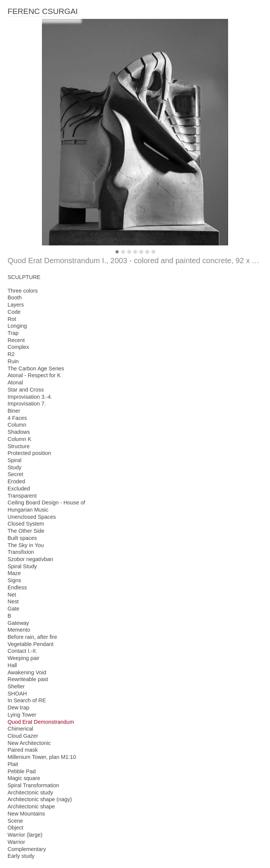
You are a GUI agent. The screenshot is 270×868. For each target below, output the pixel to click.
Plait (13, 764)
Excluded (19, 489)
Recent (16, 340)
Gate (13, 609)
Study (15, 467)
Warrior (16, 842)
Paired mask (23, 750)
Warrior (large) (25, 835)
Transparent (22, 496)
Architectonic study (30, 792)
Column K (19, 439)
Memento (19, 630)
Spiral (15, 460)
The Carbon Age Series (36, 368)
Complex (18, 347)
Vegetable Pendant (31, 644)
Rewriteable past (28, 679)
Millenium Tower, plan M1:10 (42, 757)
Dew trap (19, 708)
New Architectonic (29, 743)
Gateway (18, 623)
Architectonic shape (31, 806)
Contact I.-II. (22, 651)
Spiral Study (22, 566)
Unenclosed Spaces (32, 517)
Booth (15, 298)
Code (14, 312)
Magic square (24, 778)
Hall (12, 665)
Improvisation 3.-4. (30, 397)
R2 (11, 354)
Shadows (19, 432)
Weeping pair (24, 658)
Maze (14, 573)
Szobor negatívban (30, 559)
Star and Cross (26, 390)
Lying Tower (22, 715)
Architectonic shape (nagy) (40, 799)
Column (17, 425)
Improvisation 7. (27, 404)
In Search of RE (27, 700)
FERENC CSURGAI (43, 11)
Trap (13, 333)
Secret (15, 474)
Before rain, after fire (32, 637)
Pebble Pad (22, 771)
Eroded (16, 481)
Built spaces (22, 538)
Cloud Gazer (23, 736)
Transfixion (21, 552)
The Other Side (26, 531)
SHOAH (17, 694)
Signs (14, 580)
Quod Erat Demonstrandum (41, 722)
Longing (17, 326)
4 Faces (17, 418)
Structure (19, 446)
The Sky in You (26, 545)
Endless (17, 587)
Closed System (26, 524)
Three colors (23, 291)
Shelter (16, 686)
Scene (15, 821)
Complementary (27, 849)
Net (12, 595)
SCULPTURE (24, 277)
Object (15, 828)
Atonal (15, 382)
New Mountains (26, 814)
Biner (14, 411)
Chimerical (20, 729)
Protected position (29, 453)
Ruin (13, 361)
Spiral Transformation (33, 785)
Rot (12, 319)
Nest (13, 601)
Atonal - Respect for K (34, 375)
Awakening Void (27, 672)
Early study (21, 856)
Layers (16, 305)
